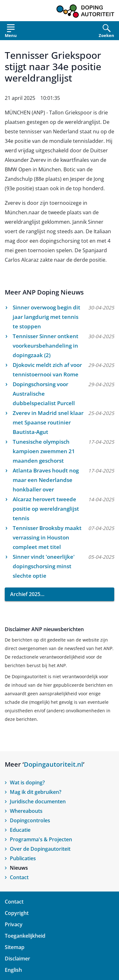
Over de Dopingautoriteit (40, 849)
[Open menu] (11, 32)
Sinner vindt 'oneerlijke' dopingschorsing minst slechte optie (44, 566)
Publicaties (23, 858)
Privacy (14, 924)
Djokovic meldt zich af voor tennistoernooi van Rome (47, 370)
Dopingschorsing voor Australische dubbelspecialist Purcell (44, 394)
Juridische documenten (38, 801)
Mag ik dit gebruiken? (36, 792)
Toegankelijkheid (25, 936)
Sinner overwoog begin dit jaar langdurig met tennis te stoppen (46, 317)
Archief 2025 (25, 594)
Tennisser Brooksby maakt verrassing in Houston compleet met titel (47, 537)
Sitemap (15, 947)
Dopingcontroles (30, 820)
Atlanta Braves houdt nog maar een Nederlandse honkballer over (46, 480)
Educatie (20, 830)
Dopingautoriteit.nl (53, 764)
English (13, 970)
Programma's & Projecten (41, 839)
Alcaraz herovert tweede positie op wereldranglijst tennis (46, 509)
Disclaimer (17, 959)
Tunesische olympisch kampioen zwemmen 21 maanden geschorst (44, 451)
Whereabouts (26, 811)
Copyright (17, 913)
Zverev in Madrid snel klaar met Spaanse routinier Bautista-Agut (48, 422)
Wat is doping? (27, 782)
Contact (19, 877)
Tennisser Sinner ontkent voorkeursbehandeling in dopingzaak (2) (46, 346)
